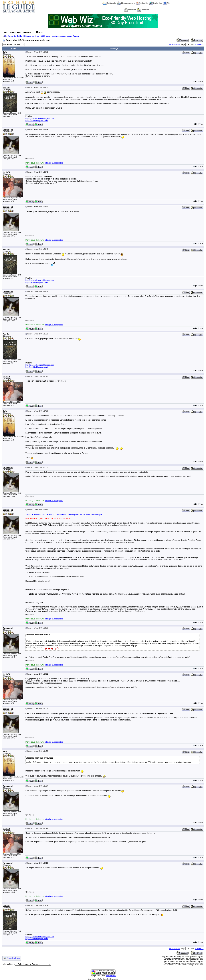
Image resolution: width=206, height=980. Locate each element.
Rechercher (155, 3)
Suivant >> (199, 44)
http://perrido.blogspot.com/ (37, 121)
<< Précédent (174, 44)
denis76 (6, 172)
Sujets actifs (109, 3)
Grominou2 (8, 130)
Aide (167, 3)
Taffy (5, 52)
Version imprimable (13, 958)
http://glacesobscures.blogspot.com (40, 118)
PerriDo (6, 88)
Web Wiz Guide (111, 976)
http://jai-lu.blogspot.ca (54, 163)
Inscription (130, 10)
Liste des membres (126, 3)
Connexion (143, 10)
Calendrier (142, 3)
